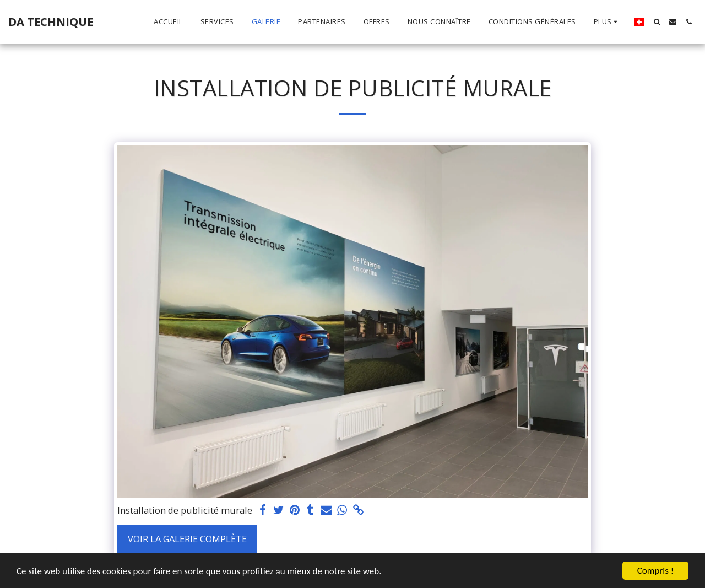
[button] (657, 22)
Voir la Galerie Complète (187, 539)
